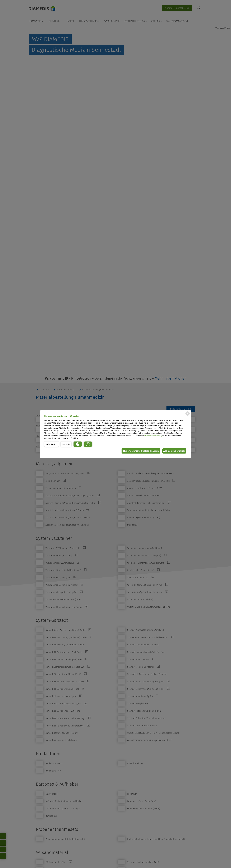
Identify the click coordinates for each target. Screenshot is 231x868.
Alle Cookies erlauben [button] (173, 451)
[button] (51, 444)
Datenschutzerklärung (153, 436)
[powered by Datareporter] (188, 415)
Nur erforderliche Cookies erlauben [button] (138, 451)
